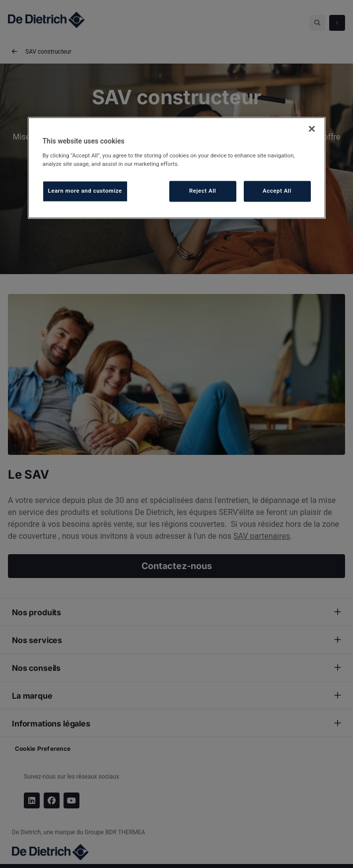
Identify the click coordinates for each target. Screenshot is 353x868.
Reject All (203, 191)
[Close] (312, 129)
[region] (177, 168)
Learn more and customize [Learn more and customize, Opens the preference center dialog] (85, 191)
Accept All (277, 191)
